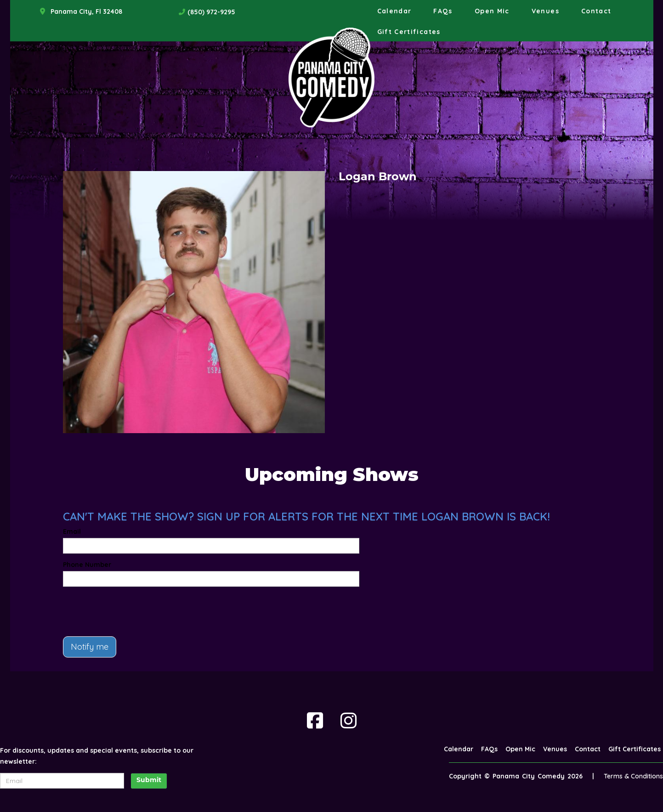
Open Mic (492, 11)
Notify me (90, 647)
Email (72, 532)
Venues (545, 11)
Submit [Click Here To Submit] (149, 781)
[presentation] (133, 612)
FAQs (443, 11)
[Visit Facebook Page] (315, 721)
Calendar (394, 11)
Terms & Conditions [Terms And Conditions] (633, 776)
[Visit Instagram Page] (348, 721)
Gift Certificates (409, 32)
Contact (596, 11)
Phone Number (87, 565)
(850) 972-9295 (211, 12)
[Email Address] (62, 781)
